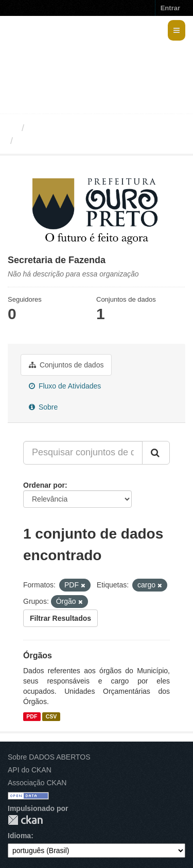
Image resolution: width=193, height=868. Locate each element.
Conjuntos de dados (66, 365)
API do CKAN (30, 770)
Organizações (58, 128)
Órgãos (38, 655)
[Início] (12, 128)
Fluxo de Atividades (65, 386)
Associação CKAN (37, 783)
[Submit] (156, 453)
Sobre (43, 407)
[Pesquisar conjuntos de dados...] (83, 453)
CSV (51, 716)
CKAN (25, 820)
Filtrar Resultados (60, 618)
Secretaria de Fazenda (67, 141)
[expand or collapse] (177, 30)
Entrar (170, 8)
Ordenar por (44, 485)
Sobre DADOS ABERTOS (49, 757)
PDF (32, 716)
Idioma (19, 836)
